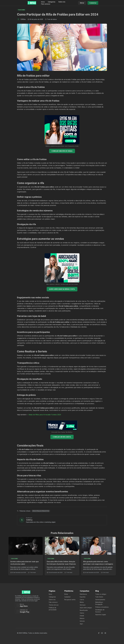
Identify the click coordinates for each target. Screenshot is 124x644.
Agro (81, 624)
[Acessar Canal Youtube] (102, 633)
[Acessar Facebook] (99, 633)
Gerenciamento (100, 600)
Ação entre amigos (86, 608)
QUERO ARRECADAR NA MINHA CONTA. (62, 289)
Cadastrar (67, 597)
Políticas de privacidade (53, 609)
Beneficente (84, 610)
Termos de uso (54, 605)
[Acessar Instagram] (105, 633)
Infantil (82, 616)
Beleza (82, 618)
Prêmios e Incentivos (102, 607)
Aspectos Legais (101, 615)
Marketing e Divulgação (99, 603)
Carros (82, 600)
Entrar (66, 594)
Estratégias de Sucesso (100, 611)
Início (43, 2)
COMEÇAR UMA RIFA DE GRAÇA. (62, 151)
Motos (82, 602)
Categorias (52, 2)
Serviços (83, 605)
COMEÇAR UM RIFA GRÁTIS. (62, 437)
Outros (82, 613)
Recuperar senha (70, 600)
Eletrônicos (83, 594)
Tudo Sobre (99, 597)
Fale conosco (46, 4)
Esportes (83, 597)
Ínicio (50, 594)
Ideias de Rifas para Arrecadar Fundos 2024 (45, 415)
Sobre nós (62, 2)
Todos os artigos (101, 594)
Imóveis (82, 621)
